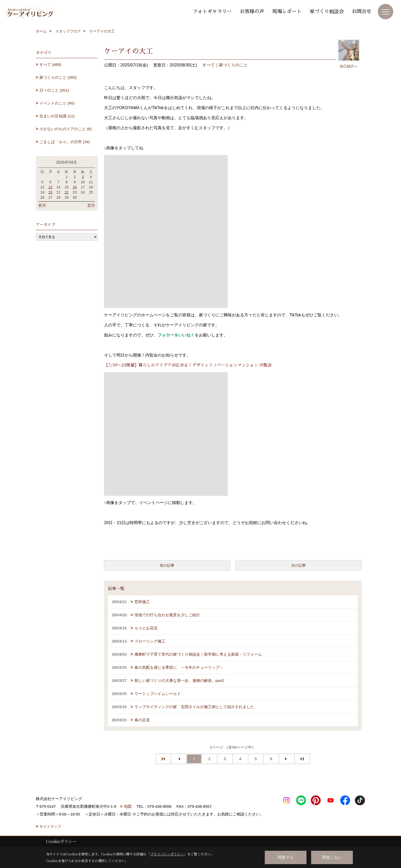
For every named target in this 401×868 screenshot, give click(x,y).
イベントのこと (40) (57, 103)
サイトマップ (50, 827)
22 (67, 192)
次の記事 (298, 565)
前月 (42, 205)
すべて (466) (50, 64)
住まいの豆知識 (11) (57, 116)
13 (50, 187)
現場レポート (287, 11)
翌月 (91, 205)
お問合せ (362, 11)
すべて (209, 65)
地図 (128, 806)
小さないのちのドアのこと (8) (66, 129)
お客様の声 (252, 11)
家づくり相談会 (327, 11)
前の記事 (167, 565)
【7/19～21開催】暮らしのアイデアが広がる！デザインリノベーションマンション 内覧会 (188, 365)
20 (50, 192)
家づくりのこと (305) (58, 77)
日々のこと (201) (54, 90)
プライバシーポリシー (167, 854)
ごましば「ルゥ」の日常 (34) (65, 142)
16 (75, 187)
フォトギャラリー (212, 11)
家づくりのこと (233, 65)
